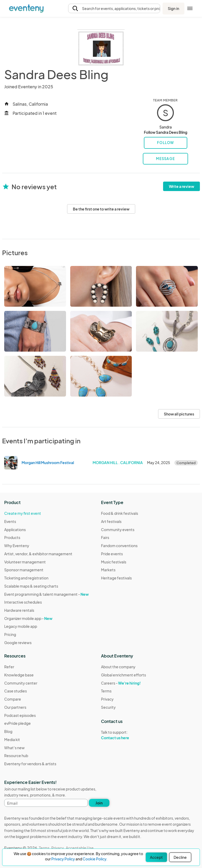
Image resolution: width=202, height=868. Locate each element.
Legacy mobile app (21, 626)
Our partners (15, 707)
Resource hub (16, 756)
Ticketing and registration (26, 578)
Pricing (10, 634)
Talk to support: (123, 735)
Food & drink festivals (120, 513)
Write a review (181, 186)
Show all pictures (179, 414)
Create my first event (23, 513)
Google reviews (18, 643)
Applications (15, 530)
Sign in (173, 8)
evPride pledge (17, 723)
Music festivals (114, 562)
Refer (9, 667)
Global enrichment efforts (123, 675)
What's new (14, 748)
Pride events (112, 554)
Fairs (105, 537)
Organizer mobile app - (28, 618)
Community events (118, 530)
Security (108, 707)
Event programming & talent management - (46, 594)
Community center (21, 683)
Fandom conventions (119, 546)
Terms (106, 691)
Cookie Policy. (95, 859)
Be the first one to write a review (101, 209)
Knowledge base (19, 675)
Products (12, 537)
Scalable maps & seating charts (31, 586)
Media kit (12, 739)
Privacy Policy (63, 859)
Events (10, 521)
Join (99, 803)
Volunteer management (25, 562)
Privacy (107, 699)
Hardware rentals (19, 610)
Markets (108, 570)
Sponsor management (24, 570)
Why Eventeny (17, 546)
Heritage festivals (116, 578)
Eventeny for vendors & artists (30, 764)
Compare (13, 699)
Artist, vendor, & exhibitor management (38, 554)
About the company (118, 667)
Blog (8, 731)
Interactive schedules (23, 602)
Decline (180, 857)
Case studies (16, 691)
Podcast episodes (20, 715)
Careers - (121, 683)
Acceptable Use (80, 848)
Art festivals (111, 521)
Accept (156, 857)
